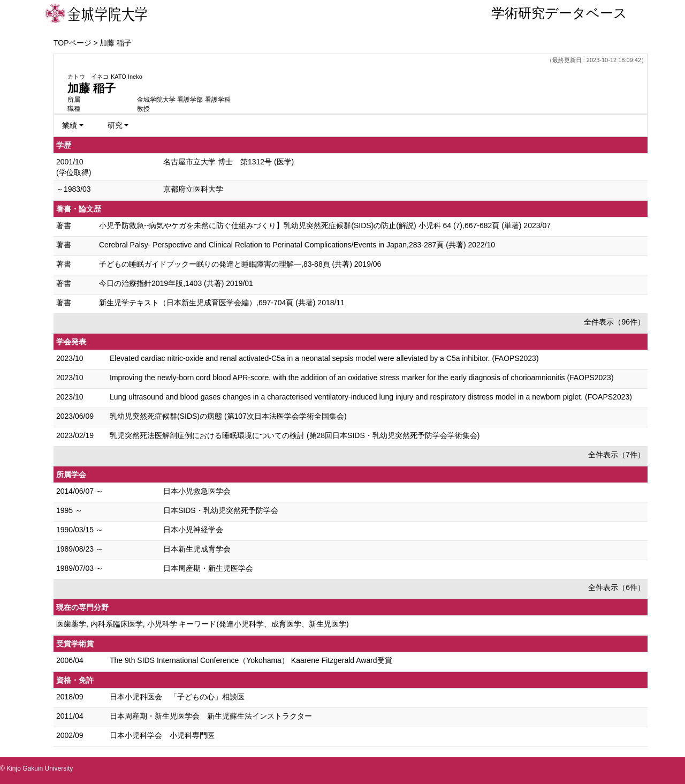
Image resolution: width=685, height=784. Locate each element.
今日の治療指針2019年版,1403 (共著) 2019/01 (176, 283)
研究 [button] (115, 125)
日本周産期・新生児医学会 (208, 568)
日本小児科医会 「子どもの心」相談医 (177, 697)
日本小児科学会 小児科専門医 (162, 735)
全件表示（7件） (616, 455)
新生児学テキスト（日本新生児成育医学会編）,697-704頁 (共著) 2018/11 (222, 303)
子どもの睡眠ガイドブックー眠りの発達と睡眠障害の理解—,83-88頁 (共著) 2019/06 (240, 264)
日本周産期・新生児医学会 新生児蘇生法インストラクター (211, 716)
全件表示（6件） (616, 587)
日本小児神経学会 (193, 530)
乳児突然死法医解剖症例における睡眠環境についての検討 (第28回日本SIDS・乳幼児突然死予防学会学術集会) (295, 435)
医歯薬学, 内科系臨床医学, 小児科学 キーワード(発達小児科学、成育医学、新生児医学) (203, 624)
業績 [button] (70, 125)
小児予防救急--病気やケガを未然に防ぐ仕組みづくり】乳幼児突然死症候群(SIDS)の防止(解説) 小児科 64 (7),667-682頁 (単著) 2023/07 (325, 225)
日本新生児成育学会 (197, 549)
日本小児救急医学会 (197, 491)
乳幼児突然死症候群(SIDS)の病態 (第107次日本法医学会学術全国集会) (228, 416)
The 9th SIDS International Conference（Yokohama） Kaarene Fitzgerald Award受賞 (251, 660)
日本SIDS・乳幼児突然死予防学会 (221, 510)
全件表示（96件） (614, 322)
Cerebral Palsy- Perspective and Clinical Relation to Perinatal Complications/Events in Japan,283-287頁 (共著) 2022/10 (297, 245)
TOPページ (73, 43)
